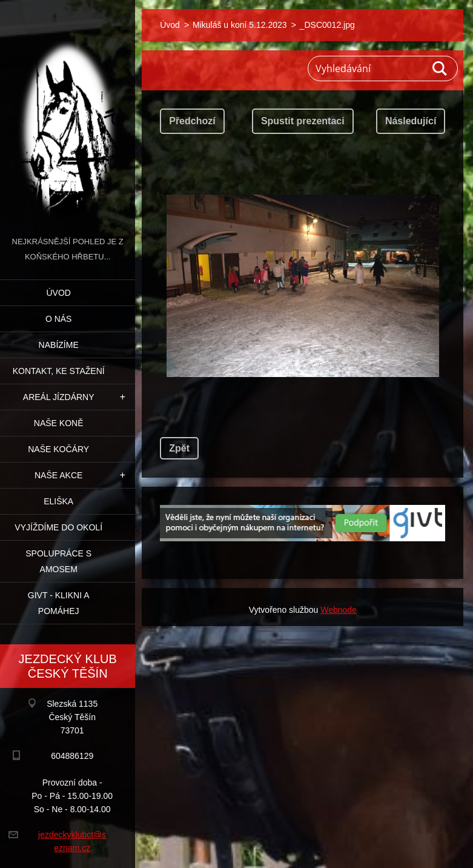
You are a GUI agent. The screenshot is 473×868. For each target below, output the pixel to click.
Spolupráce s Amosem (58, 561)
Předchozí (192, 121)
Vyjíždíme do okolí (58, 527)
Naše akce (58, 475)
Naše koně (59, 423)
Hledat (440, 68)
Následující (411, 121)
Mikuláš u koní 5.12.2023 (240, 25)
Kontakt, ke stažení (59, 371)
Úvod (58, 293)
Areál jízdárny (59, 397)
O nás (59, 319)
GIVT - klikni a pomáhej (59, 603)
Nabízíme (59, 345)
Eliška (58, 501)
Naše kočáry (58, 449)
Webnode (339, 610)
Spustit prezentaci (303, 121)
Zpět (179, 448)
